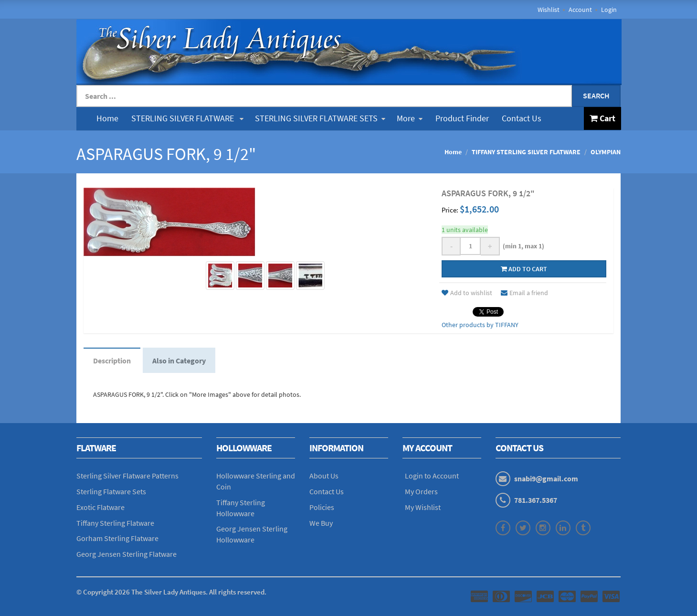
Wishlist (549, 10)
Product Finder (462, 118)
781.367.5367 (536, 500)
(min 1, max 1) (522, 246)
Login (609, 10)
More (410, 118)
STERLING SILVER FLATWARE (187, 118)
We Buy (321, 523)
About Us (324, 476)
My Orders (421, 491)
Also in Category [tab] (179, 361)
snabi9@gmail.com (546, 478)
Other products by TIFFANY (480, 325)
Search (596, 96)
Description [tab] (112, 361)
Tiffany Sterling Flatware (115, 523)
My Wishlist (423, 507)
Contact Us (522, 118)
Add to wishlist (467, 293)
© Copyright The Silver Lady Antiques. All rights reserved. (171, 592)
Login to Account (432, 476)
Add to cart (524, 269)
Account (580, 10)
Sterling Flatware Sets (111, 491)
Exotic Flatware (100, 507)
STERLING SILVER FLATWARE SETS (320, 118)
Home (107, 118)
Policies (322, 507)
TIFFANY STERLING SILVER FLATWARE (526, 152)
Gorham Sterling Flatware (117, 538)
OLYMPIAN (606, 152)
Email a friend (524, 293)
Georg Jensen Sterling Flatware (127, 554)
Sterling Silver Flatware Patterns (127, 476)
